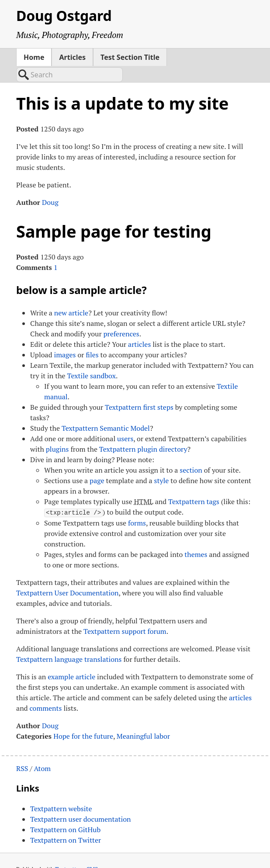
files (92, 339)
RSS (22, 752)
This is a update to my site (122, 87)
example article (71, 660)
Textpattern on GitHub (65, 813)
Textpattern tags (194, 485)
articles (139, 328)
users (125, 422)
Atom (42, 752)
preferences (121, 318)
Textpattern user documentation (81, 802)
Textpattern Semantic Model (106, 412)
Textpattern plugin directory (143, 433)
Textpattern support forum (125, 615)
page (97, 464)
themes (196, 538)
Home (34, 57)
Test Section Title (130, 57)
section (191, 454)
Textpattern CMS (76, 853)
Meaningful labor (143, 719)
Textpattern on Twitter (66, 823)
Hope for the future (83, 719)
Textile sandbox (92, 360)
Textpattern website (61, 792)
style (162, 464)
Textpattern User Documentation (67, 576)
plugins (57, 433)
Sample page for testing (114, 215)
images (65, 339)
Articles (72, 57)
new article (71, 297)
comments (45, 692)
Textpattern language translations (69, 643)
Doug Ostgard (64, 16)
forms (137, 506)
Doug (50, 186)
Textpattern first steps (139, 391)
